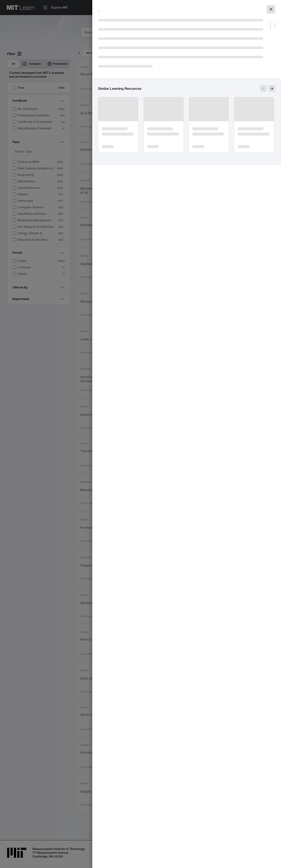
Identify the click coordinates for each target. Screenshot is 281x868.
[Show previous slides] (263, 89)
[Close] (271, 9)
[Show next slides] (272, 89)
